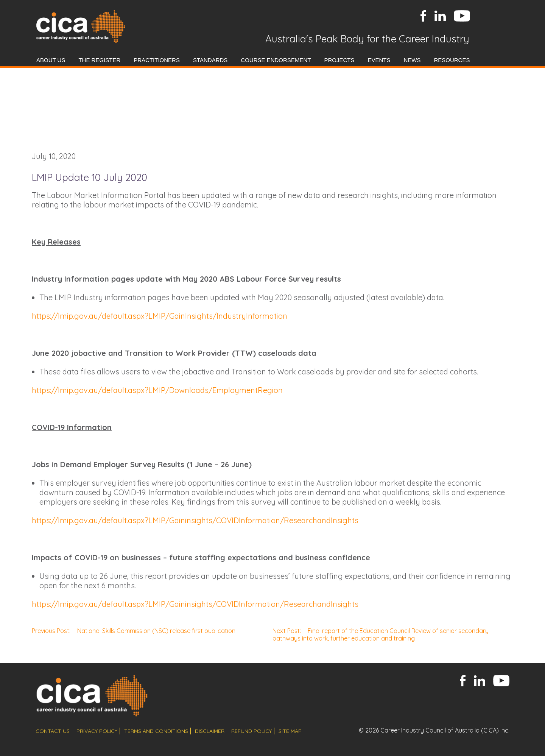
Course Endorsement (276, 60)
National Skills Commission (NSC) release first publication (134, 631)
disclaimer (210, 731)
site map (290, 731)
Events (379, 60)
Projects (339, 60)
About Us (51, 60)
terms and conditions (156, 731)
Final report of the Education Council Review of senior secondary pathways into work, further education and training (381, 634)
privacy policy (97, 731)
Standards (210, 60)
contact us (53, 731)
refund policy (251, 731)
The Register (99, 60)
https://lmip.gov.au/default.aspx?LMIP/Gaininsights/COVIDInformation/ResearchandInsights (195, 520)
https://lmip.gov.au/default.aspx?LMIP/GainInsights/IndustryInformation (160, 316)
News (412, 60)
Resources (452, 60)
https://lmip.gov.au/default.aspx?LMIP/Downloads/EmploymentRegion (157, 390)
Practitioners (157, 60)
